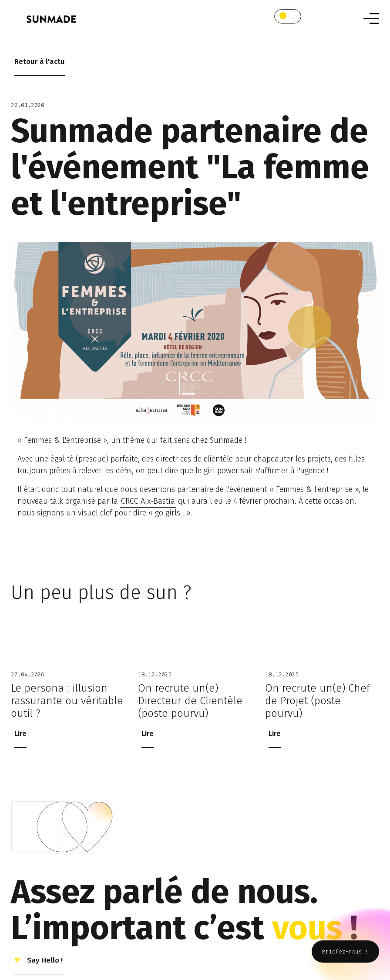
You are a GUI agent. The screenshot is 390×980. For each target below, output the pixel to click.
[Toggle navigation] (371, 18)
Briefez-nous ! (345, 952)
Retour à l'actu (40, 62)
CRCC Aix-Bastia (148, 501)
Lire (20, 734)
